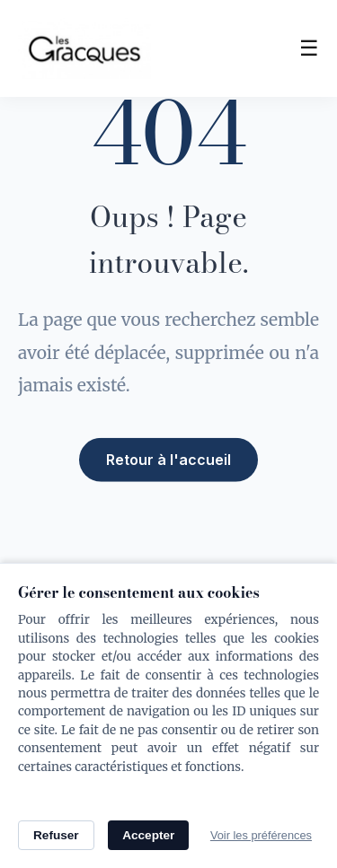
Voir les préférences (261, 835)
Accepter (148, 835)
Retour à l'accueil (168, 458)
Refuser (56, 835)
